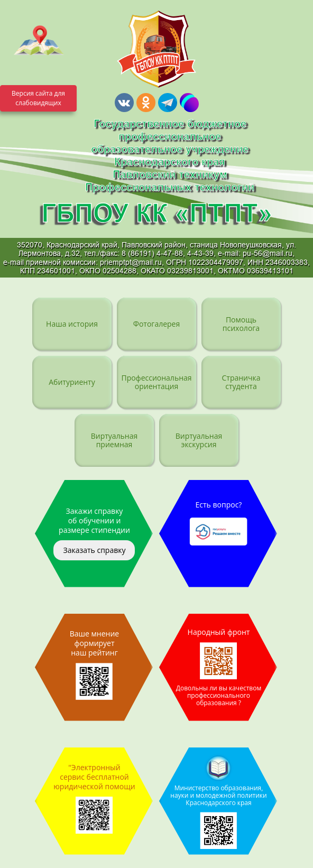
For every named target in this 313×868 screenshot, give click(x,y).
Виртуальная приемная (114, 440)
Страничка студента (241, 382)
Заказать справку (94, 550)
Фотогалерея (156, 324)
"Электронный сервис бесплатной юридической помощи (94, 798)
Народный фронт (219, 667)
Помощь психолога (241, 324)
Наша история (72, 324)
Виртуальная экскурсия (199, 440)
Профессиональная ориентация (156, 382)
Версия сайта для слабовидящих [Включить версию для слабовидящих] (38, 98)
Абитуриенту (72, 382)
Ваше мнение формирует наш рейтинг (94, 664)
